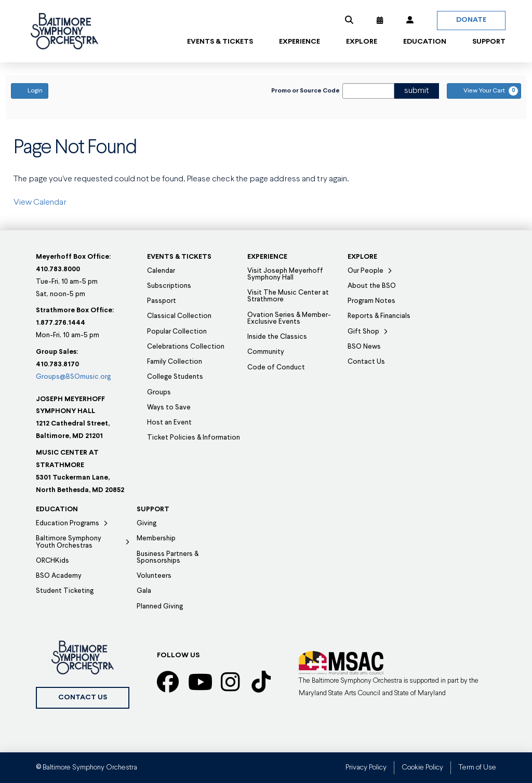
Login (30, 90)
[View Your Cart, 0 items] (484, 91)
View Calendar (40, 203)
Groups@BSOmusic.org (73, 377)
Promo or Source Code (305, 91)
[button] (349, 20)
